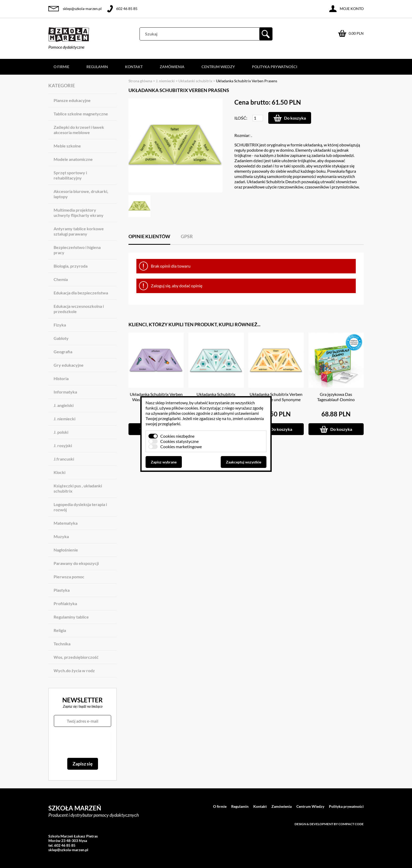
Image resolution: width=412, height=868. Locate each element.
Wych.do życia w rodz (74, 670)
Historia (61, 378)
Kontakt (134, 67)
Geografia (63, 352)
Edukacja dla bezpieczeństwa (81, 293)
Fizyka (60, 325)
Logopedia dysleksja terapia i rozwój (80, 507)
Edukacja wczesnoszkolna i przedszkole (79, 309)
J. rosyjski (63, 445)
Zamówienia (172, 67)
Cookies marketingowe (181, 446)
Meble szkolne (67, 146)
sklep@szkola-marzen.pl (82, 9)
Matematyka (66, 523)
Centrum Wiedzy (218, 67)
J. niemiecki (65, 419)
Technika (62, 644)
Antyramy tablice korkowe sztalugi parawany (79, 231)
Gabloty (61, 338)
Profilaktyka (65, 603)
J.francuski (64, 459)
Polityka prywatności (275, 67)
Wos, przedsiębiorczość (76, 657)
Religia (60, 630)
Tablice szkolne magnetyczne (81, 114)
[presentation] (82, 742)
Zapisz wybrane (164, 462)
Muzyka (61, 536)
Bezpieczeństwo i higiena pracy (77, 250)
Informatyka (65, 392)
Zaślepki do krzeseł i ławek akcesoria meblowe (79, 130)
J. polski (61, 432)
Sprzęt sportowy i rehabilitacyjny (70, 175)
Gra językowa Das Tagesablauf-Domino (336, 397)
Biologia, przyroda (71, 266)
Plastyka (62, 590)
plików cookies (185, 408)
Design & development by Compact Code (329, 824)
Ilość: (241, 118)
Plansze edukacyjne (72, 100)
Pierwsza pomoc (69, 577)
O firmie (61, 67)
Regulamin (97, 67)
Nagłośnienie (66, 550)
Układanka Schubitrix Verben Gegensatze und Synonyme (276, 397)
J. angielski (64, 405)
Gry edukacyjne (69, 365)
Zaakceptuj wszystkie (244, 462)
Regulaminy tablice (71, 617)
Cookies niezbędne (177, 436)
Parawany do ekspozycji (76, 563)
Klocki (60, 472)
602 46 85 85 (127, 9)
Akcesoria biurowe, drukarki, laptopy (81, 194)
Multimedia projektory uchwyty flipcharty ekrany (79, 213)
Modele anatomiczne (73, 159)
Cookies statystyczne (179, 441)
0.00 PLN (356, 33)
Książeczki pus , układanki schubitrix (78, 488)
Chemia (61, 279)
